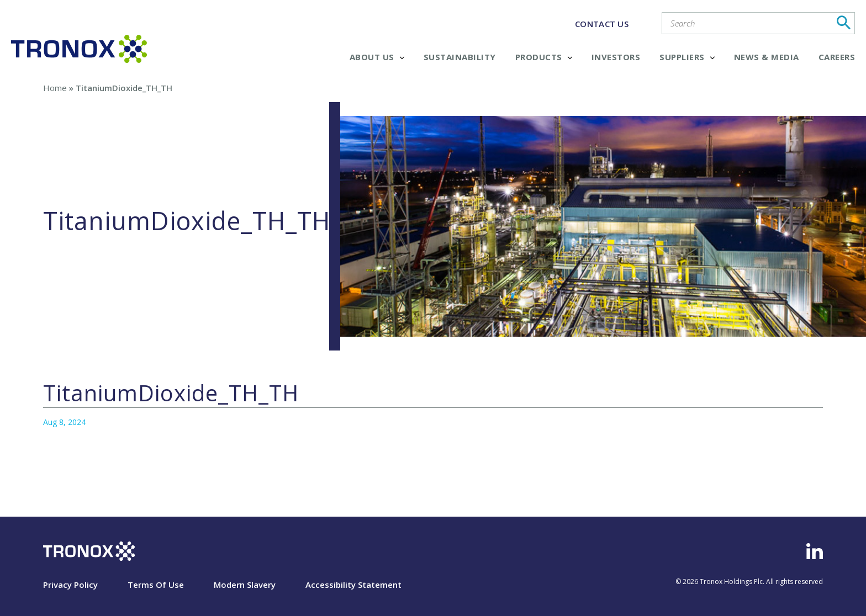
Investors (616, 57)
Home (55, 88)
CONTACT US (602, 24)
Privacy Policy (70, 585)
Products (544, 57)
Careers (837, 57)
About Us (377, 57)
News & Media (767, 57)
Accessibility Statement (353, 585)
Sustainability (460, 57)
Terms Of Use (156, 585)
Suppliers (687, 57)
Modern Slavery (245, 585)
